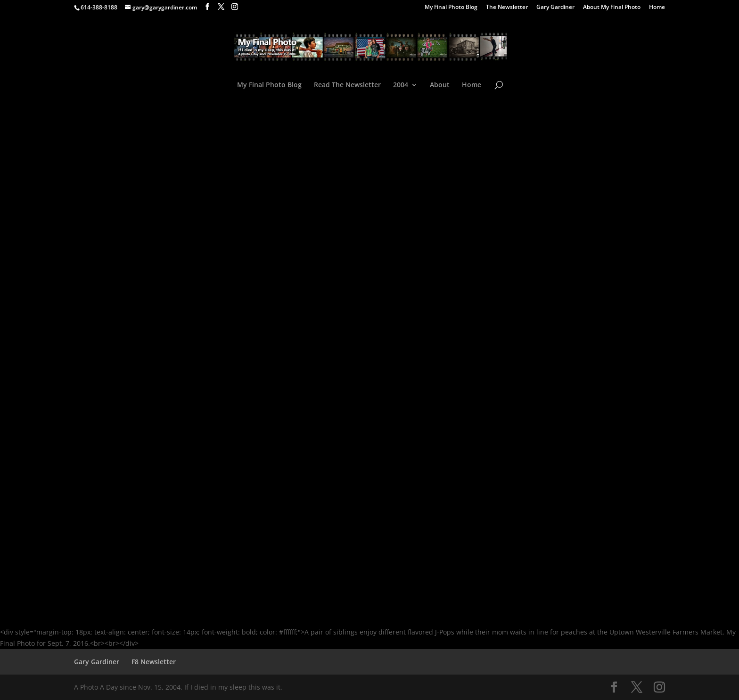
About (440, 85)
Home (657, 8)
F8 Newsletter (154, 662)
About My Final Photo (612, 8)
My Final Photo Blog (451, 8)
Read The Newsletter (347, 85)
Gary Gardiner (555, 8)
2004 (401, 85)
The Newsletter (507, 8)
